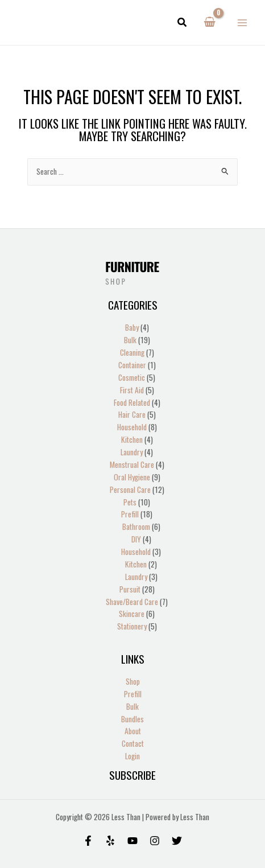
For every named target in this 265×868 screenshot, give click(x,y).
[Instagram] (155, 841)
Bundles (132, 719)
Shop (133, 681)
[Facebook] (88, 841)
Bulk (132, 706)
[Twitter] (177, 841)
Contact (133, 743)
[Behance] (132, 841)
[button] (183, 23)
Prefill (133, 694)
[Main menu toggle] (243, 22)
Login (132, 756)
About (133, 731)
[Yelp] (110, 841)
